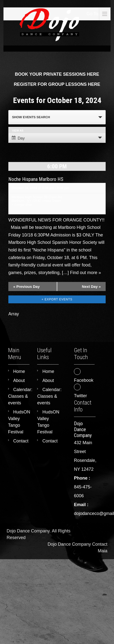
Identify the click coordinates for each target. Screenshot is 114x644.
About (19, 381)
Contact (21, 441)
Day (18, 138)
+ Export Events (57, 299)
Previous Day (27, 286)
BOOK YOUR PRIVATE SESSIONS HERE (57, 74)
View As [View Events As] (18, 131)
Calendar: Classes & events (20, 396)
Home (19, 371)
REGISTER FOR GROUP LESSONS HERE (57, 84)
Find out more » (85, 273)
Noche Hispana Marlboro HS (36, 179)
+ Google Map (22, 205)
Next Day (91, 286)
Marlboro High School (27, 197)
